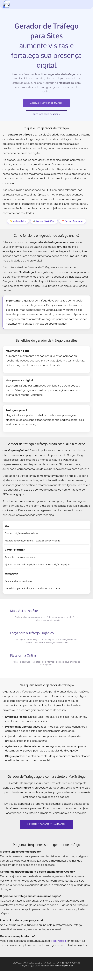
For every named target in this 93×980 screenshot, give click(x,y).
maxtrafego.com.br (64, 974)
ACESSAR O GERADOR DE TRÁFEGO (47, 103)
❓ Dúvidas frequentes (73, 221)
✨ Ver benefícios (18, 221)
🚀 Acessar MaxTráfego (44, 221)
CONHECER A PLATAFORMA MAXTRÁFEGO (46, 833)
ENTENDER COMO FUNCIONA (46, 114)
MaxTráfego (59, 949)
